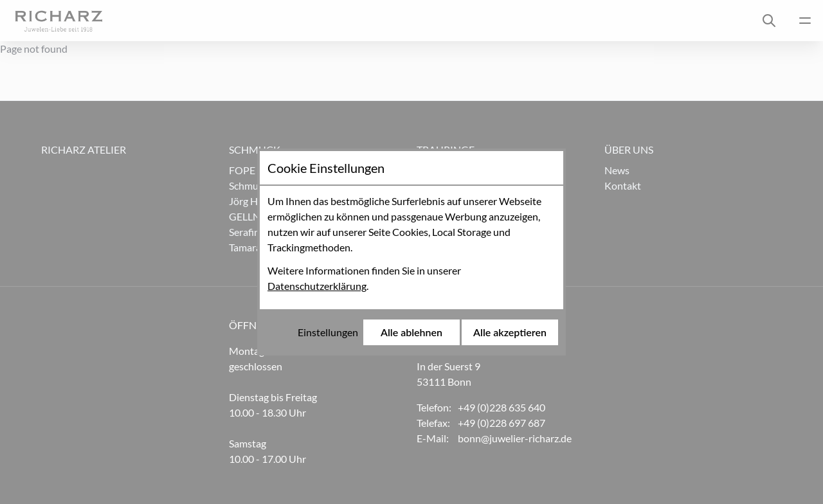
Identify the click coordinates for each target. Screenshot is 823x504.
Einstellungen (328, 332)
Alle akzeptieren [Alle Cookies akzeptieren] (510, 332)
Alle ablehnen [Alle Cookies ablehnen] (411, 332)
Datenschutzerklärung (317, 286)
